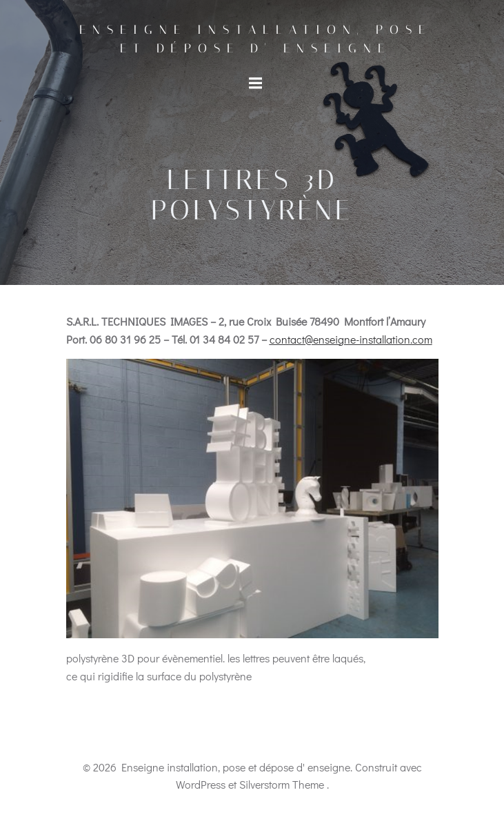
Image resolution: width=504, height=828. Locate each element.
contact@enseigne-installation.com (351, 339)
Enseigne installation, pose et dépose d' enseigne (255, 39)
